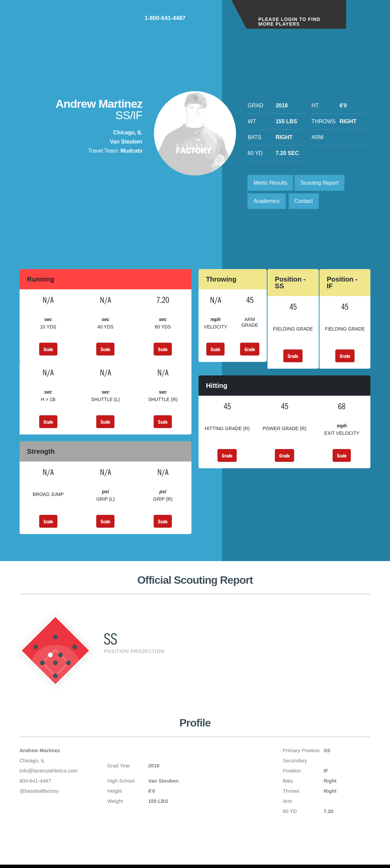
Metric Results (271, 183)
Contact (305, 202)
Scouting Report (321, 183)
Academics (267, 202)
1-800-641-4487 (200, 20)
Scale (48, 350)
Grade (250, 350)
